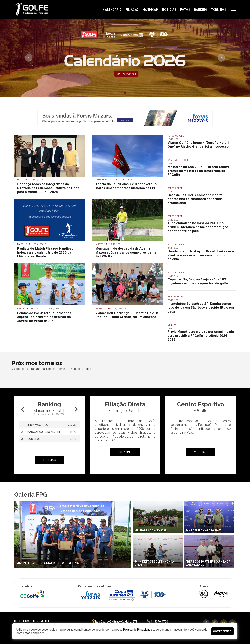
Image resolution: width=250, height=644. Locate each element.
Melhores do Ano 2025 (150, 531)
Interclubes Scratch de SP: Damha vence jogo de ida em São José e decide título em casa (201, 307)
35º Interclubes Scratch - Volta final (49, 563)
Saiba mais (125, 452)
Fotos (185, 10)
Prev (29, 58)
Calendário (112, 10)
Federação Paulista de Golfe (35, 9)
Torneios (219, 10)
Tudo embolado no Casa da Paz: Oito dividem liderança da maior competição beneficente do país (198, 227)
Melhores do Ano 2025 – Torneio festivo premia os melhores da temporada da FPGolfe (199, 171)
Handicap (150, 10)
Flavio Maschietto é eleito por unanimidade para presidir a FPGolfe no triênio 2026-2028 (201, 336)
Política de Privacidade (138, 630)
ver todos (49, 460)
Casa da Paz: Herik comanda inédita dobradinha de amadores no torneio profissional (195, 199)
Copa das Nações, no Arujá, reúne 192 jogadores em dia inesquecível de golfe (198, 281)
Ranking (201, 10)
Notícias (169, 10)
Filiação (132, 10)
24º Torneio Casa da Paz (203, 531)
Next (221, 58)
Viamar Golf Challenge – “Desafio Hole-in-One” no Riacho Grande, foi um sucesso (200, 145)
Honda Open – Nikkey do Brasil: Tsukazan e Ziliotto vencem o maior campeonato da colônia (201, 255)
